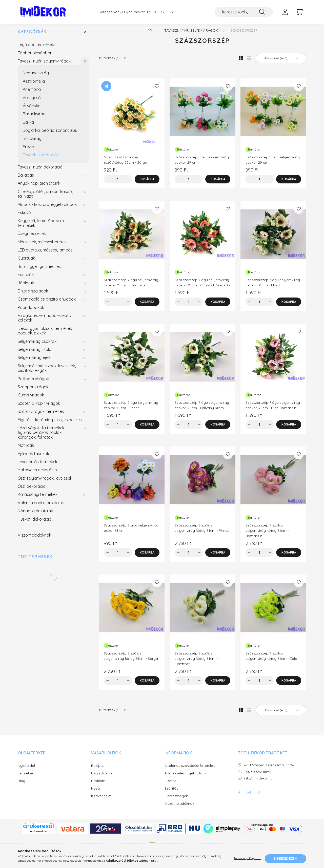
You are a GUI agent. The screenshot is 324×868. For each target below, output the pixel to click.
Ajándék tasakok (33, 457)
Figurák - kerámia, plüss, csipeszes (50, 423)
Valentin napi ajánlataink (41, 506)
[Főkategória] (150, 34)
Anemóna (32, 93)
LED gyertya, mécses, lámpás (45, 253)
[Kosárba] (147, 183)
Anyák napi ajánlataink (39, 187)
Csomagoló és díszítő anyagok (47, 303)
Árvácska (32, 109)
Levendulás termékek (37, 465)
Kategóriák (32, 35)
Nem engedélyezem (248, 859)
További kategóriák (41, 158)
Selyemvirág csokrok (37, 345)
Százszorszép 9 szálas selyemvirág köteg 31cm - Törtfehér (196, 662)
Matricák (26, 449)
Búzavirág (32, 142)
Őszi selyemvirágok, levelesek (45, 482)
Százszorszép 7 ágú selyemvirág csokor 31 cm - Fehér (131, 409)
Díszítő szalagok (33, 294)
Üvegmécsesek (32, 237)
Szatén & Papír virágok (39, 407)
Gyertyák (26, 262)
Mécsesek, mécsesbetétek (42, 245)
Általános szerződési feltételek (190, 769)
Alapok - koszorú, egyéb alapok (47, 208)
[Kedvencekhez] (157, 90)
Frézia (28, 150)
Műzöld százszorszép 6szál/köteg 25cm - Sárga (126, 163)
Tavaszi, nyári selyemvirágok (44, 65)
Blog (22, 784)
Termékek (26, 777)
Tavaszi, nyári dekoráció (40, 171)
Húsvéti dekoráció (35, 523)
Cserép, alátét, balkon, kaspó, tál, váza (45, 197)
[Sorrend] (281, 62)
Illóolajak (26, 286)
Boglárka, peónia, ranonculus (50, 134)
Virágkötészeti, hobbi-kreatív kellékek (45, 321)
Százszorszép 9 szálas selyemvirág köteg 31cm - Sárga (131, 659)
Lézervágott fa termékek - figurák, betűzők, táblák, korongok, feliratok (42, 436)
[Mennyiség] (118, 183)
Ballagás (26, 179)
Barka (28, 126)
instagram (249, 796)
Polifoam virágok (33, 382)
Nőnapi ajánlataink (35, 514)
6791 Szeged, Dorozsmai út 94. (269, 769)
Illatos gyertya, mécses (39, 270)
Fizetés (170, 784)
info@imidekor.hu (258, 782)
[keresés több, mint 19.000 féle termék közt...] (244, 12)
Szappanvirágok (33, 390)
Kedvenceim (101, 800)
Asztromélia (34, 85)
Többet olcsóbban (35, 56)
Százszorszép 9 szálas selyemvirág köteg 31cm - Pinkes (202, 531)
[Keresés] (262, 12)
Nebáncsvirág (36, 76)
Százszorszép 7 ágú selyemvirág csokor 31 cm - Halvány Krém (202, 409)
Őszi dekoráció (32, 490)
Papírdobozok (31, 311)
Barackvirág (34, 117)
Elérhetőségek (176, 800)
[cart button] (299, 12)
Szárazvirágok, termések (41, 415)
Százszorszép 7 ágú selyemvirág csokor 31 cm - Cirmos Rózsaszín (202, 286)
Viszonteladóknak (34, 539)
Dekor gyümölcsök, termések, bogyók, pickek (45, 334)
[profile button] (285, 12)
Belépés (98, 769)
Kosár (96, 792)
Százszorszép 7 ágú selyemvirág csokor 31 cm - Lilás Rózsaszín (273, 409)
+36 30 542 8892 (160, 12)
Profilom (98, 784)
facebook (239, 796)
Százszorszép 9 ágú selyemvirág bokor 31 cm (131, 531)
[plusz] (128, 183)
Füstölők (26, 278)
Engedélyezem (286, 859)
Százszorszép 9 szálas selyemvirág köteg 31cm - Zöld (271, 659)
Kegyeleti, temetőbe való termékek (41, 226)
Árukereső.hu (38, 835)
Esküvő (24, 216)
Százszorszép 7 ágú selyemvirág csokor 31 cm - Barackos (131, 286)
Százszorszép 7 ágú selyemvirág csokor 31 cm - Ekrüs (273, 286)
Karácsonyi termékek (38, 498)
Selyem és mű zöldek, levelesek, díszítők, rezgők (47, 372)
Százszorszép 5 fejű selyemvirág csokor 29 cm (202, 163)
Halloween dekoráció (37, 473)
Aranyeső (32, 101)
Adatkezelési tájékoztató (185, 777)
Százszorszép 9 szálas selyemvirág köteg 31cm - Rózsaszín (267, 534)
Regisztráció (102, 777)
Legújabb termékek (36, 48)
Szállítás (171, 792)
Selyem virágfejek (34, 361)
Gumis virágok (31, 398)
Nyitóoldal (26, 769)
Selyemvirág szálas (36, 353)
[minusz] (108, 183)
